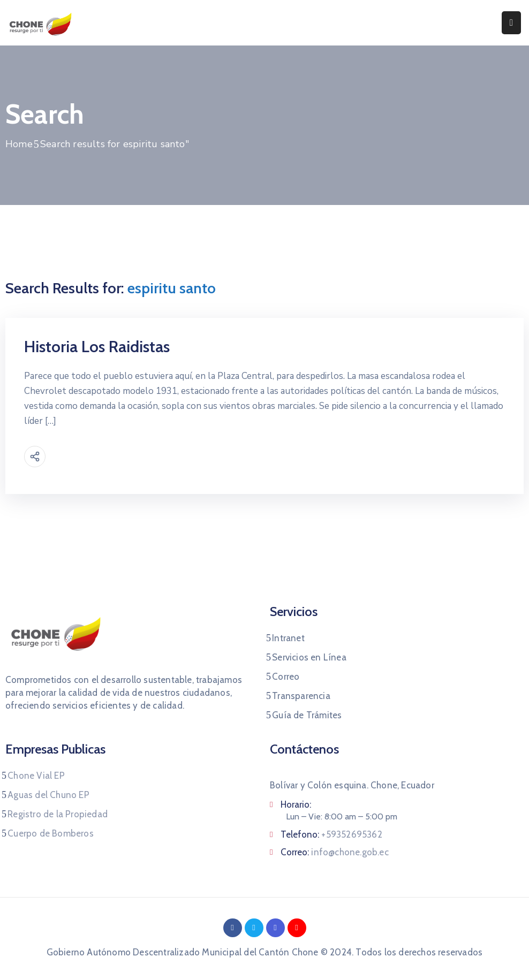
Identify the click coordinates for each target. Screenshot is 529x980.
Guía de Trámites (307, 715)
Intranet (288, 638)
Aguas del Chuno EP (48, 795)
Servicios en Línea (309, 657)
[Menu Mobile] (511, 23)
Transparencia (301, 696)
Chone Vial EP (36, 776)
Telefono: (331, 834)
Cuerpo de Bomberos (51, 833)
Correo (286, 677)
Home (19, 144)
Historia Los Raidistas (97, 347)
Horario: (296, 804)
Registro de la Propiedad (58, 814)
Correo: (334, 852)
